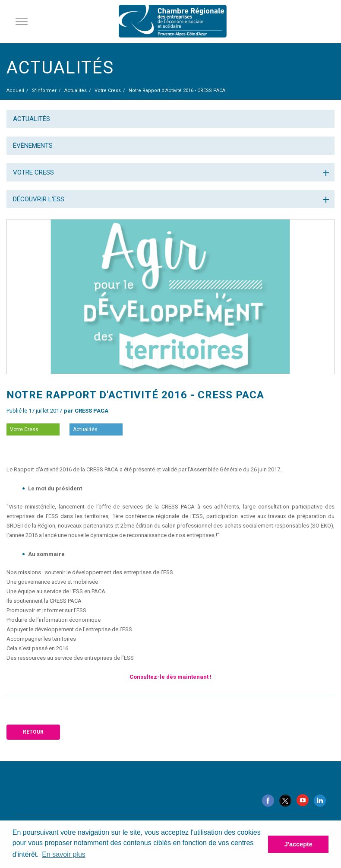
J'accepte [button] (298, 844)
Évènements (33, 146)
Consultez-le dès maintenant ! (170, 677)
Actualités (32, 119)
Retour (33, 732)
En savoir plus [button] (64, 854)
